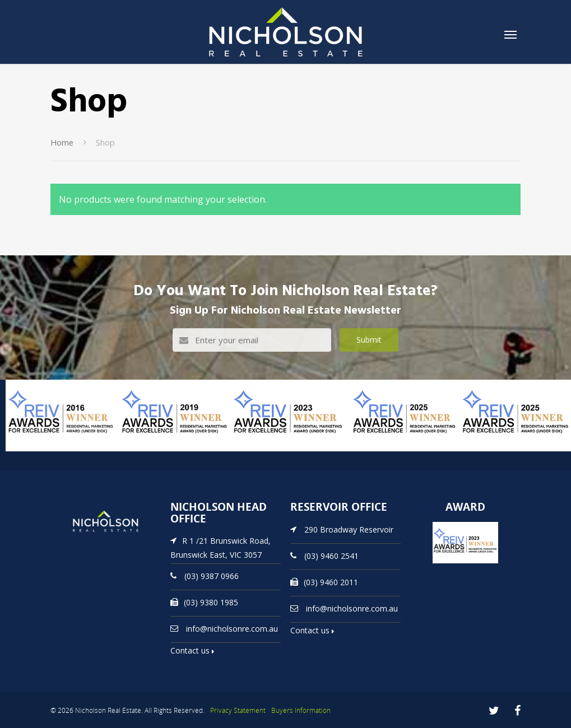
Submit (369, 340)
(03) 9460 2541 (331, 555)
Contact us (192, 650)
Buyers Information (301, 710)
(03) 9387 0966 (212, 575)
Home (62, 142)
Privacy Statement (238, 710)
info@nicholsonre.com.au (232, 628)
